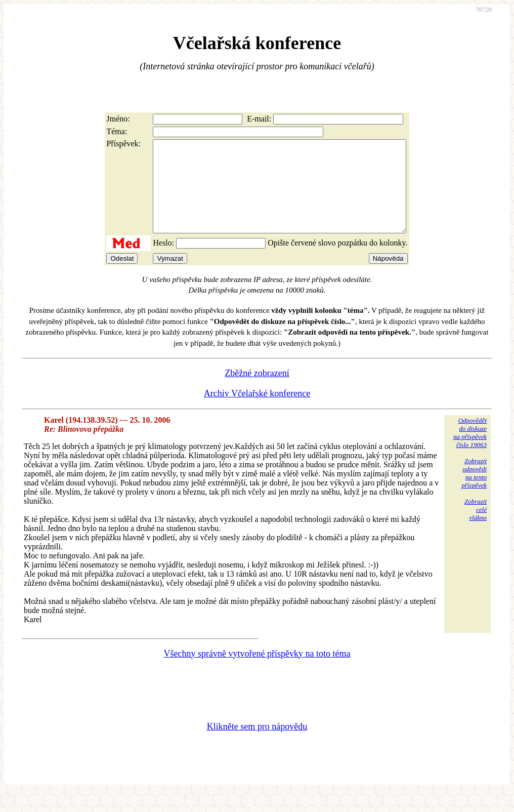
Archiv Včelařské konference (257, 412)
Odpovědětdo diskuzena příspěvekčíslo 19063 (470, 451)
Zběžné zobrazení (257, 391)
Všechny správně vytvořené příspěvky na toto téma (257, 672)
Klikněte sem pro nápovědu (257, 745)
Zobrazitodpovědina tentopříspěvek (474, 491)
